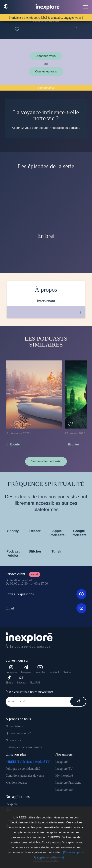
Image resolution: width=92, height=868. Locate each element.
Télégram (26, 669)
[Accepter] (40, 857)
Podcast (21, 680)
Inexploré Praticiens (68, 783)
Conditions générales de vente (25, 776)
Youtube (40, 669)
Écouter (15, 444)
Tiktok (9, 680)
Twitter (68, 672)
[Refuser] (58, 857)
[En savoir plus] (73, 852)
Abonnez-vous (46, 56)
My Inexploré (64, 776)
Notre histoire (14, 726)
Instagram (11, 669)
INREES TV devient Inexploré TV (28, 762)
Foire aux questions (46, 594)
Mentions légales (16, 783)
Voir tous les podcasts (46, 461)
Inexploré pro (64, 789)
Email (46, 608)
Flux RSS (35, 683)
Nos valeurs (13, 740)
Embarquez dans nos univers (24, 747)
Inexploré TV (64, 769)
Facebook (54, 672)
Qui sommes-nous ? (18, 733)
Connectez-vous (46, 71)
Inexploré (61, 762)
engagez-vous (73, 18)
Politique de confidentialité (23, 769)
